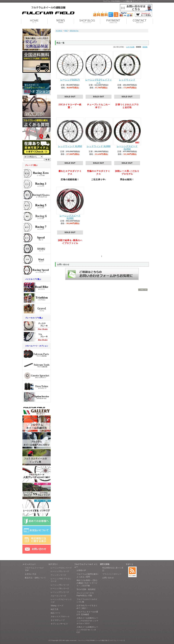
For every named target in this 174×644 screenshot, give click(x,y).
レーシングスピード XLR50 (127, 148)
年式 (66, 31)
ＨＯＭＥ (59, 31)
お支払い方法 (31, 574)
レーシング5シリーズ (60, 585)
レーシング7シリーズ (60, 592)
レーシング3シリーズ (60, 571)
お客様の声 (81, 570)
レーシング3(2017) (70, 80)
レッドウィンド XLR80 (99, 146)
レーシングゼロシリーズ (61, 568)
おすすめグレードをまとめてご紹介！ (87, 607)
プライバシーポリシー (112, 574)
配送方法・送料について (35, 578)
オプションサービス (59, 624)
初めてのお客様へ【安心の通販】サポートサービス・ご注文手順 (87, 583)
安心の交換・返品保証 (86, 589)
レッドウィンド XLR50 (70, 146)
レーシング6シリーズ (60, 588)
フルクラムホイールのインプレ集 (87, 601)
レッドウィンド (127, 80)
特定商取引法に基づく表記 (113, 569)
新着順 (145, 47)
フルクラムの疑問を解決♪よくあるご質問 (87, 575)
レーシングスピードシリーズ (61, 601)
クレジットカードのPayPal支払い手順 (85, 594)
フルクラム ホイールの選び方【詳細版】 (87, 613)
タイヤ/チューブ (58, 620)
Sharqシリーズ (57, 606)
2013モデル (74, 31)
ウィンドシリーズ (58, 575)
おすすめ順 (130, 47)
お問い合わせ (108, 578)
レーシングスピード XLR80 (70, 217)
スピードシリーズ (58, 596)
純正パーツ (55, 613)
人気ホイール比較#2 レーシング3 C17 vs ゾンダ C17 (87, 630)
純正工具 (55, 609)
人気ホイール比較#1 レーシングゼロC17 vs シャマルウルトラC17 (87, 621)
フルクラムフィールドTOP (34, 569)
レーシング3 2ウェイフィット (98, 81)
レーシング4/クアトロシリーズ (61, 580)
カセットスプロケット (60, 617)
